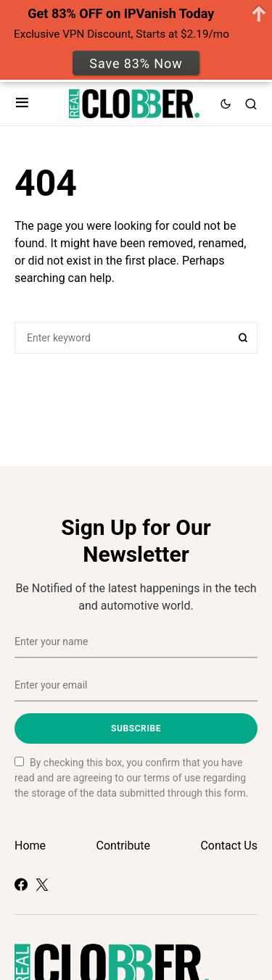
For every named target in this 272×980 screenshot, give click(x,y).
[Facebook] (21, 884)
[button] (22, 104)
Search (243, 338)
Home (30, 846)
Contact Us (229, 846)
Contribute (123, 846)
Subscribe (136, 728)
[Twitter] (42, 884)
